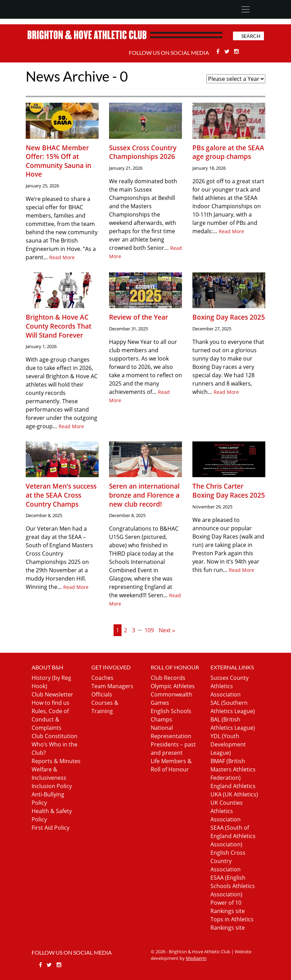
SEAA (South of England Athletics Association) (233, 836)
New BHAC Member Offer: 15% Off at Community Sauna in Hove (59, 161)
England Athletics (233, 786)
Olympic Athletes (173, 686)
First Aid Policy (51, 828)
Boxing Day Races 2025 (229, 317)
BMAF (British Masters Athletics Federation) (233, 769)
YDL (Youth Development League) (228, 744)
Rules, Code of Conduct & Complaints (50, 719)
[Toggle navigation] (245, 9)
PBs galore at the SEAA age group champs (228, 152)
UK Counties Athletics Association (227, 811)
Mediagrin (196, 958)
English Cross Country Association (228, 861)
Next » (167, 630)
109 (149, 630)
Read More (62, 257)
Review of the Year (139, 317)
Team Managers (112, 686)
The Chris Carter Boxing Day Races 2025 (229, 491)
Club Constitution (55, 736)
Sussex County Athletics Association (230, 686)
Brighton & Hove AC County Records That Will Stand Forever (59, 326)
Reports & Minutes (56, 761)
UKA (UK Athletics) (234, 794)
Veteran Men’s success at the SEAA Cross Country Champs (61, 495)
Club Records (168, 678)
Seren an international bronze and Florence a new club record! (144, 495)
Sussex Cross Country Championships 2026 (143, 152)
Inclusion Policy (52, 786)
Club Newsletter (52, 694)
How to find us (51, 703)
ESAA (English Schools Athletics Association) (233, 886)
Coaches (102, 678)
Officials (102, 694)
